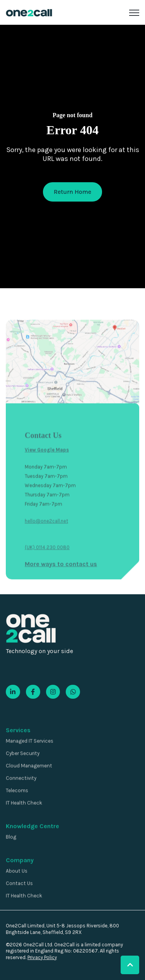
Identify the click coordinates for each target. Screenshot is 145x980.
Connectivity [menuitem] (21, 796)
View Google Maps (47, 485)
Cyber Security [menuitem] (23, 771)
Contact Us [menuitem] (19, 901)
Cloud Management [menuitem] (29, 783)
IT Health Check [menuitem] (24, 820)
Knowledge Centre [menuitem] (32, 844)
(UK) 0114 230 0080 (47, 582)
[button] (130, 965)
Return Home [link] (72, 192)
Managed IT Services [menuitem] (30, 759)
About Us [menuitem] (17, 888)
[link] (29, 12)
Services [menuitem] (18, 748)
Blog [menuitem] (11, 854)
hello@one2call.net (46, 556)
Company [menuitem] (20, 878)
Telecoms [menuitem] (17, 808)
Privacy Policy (42, 957)
